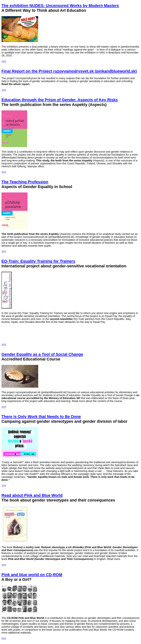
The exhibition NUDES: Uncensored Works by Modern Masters (60, 6)
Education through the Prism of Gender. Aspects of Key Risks (60, 100)
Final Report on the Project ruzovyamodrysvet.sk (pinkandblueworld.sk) (69, 71)
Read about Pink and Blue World (32, 495)
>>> (4, 61)
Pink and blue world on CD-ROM (32, 575)
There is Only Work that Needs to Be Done (41, 417)
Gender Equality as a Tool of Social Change (42, 354)
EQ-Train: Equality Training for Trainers (38, 261)
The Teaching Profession (25, 182)
